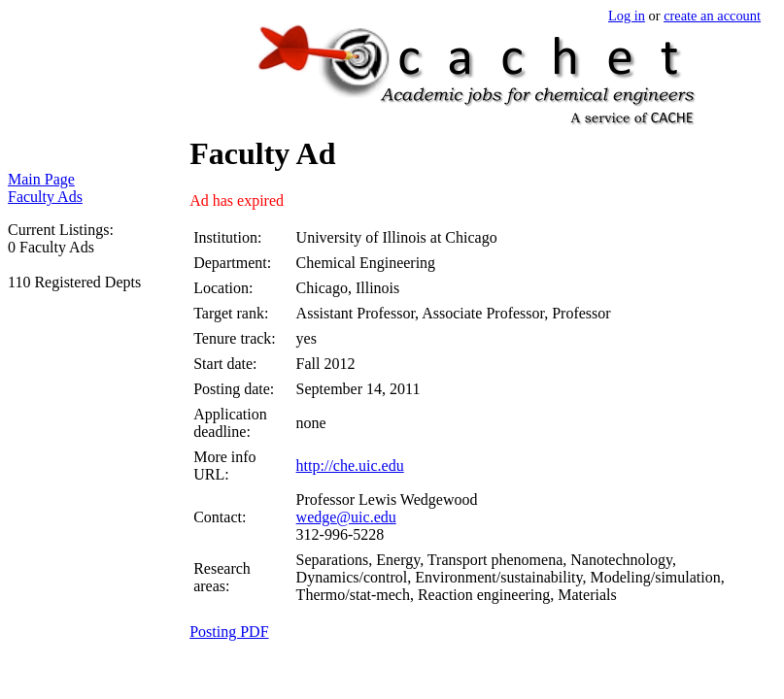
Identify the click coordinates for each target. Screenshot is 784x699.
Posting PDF (229, 632)
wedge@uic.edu (346, 517)
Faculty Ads (45, 197)
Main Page (41, 179)
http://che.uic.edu (350, 466)
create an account (712, 16)
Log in (627, 16)
